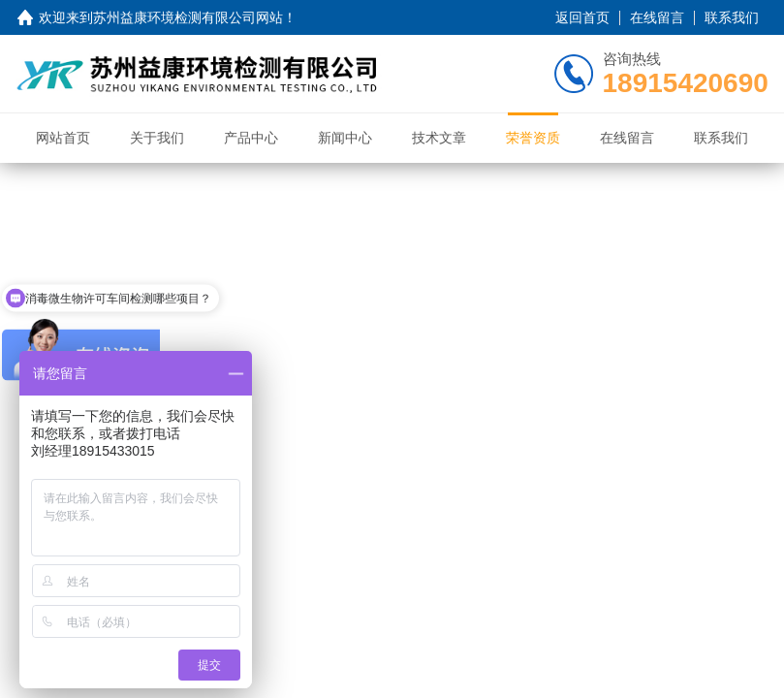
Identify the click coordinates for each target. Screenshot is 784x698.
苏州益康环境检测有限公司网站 (188, 17)
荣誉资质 (533, 138)
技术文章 (439, 138)
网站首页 (63, 138)
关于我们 (157, 138)
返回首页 (582, 17)
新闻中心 (345, 138)
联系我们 (732, 17)
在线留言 (657, 17)
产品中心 (251, 138)
